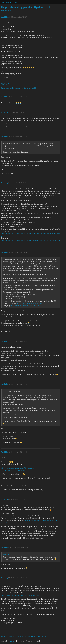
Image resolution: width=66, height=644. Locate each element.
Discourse (12, 641)
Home (3, 636)
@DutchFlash (7, 555)
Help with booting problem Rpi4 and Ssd (26, 7)
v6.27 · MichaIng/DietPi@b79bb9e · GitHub (31, 303)
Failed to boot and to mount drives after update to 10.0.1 (19, 88)
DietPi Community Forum (9, 2)
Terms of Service (30, 636)
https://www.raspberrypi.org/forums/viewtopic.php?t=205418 (21, 595)
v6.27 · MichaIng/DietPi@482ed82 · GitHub (25, 306)
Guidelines (19, 636)
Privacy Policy (43, 636)
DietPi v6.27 (5, 84)
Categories (10, 636)
